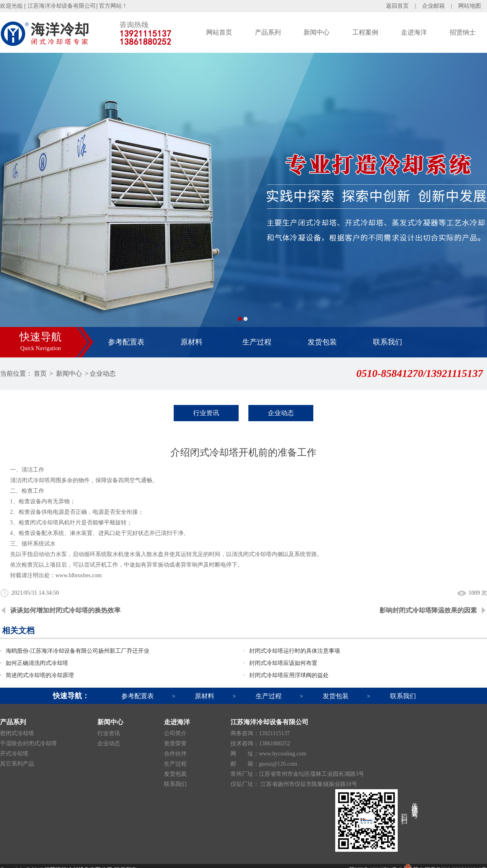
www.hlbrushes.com (79, 575)
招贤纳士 (463, 32)
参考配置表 (126, 342)
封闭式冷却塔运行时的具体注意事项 (295, 651)
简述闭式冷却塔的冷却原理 (40, 675)
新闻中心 (317, 32)
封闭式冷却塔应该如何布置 (283, 663)
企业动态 (103, 373)
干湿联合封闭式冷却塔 (28, 744)
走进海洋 (414, 32)
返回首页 (397, 6)
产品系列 (268, 32)
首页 (40, 373)
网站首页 (219, 32)
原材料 (192, 342)
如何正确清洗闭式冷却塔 (37, 663)
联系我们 (388, 342)
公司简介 (175, 733)
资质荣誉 (175, 744)
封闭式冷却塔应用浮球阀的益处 (289, 675)
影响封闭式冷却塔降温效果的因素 (428, 610)
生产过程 (257, 342)
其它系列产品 (17, 764)
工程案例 (365, 32)
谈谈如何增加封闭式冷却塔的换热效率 (65, 610)
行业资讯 (206, 413)
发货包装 (322, 342)
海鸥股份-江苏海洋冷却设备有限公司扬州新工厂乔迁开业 (78, 651)
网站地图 (470, 6)
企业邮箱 (433, 6)
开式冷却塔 (14, 754)
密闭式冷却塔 (17, 733)
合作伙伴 (175, 754)
